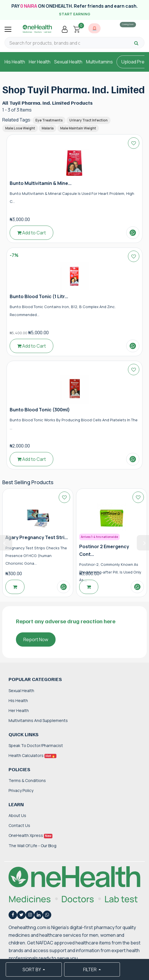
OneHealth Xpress (30, 835)
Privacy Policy (21, 790)
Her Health (40, 62)
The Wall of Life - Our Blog (32, 846)
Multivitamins (99, 62)
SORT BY (32, 969)
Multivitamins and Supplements (38, 720)
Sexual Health (68, 62)
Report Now (36, 639)
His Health (15, 62)
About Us (17, 815)
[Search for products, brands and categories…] (45, 43)
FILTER (90, 969)
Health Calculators (32, 755)
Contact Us (19, 825)
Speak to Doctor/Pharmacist (36, 745)
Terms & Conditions (27, 780)
